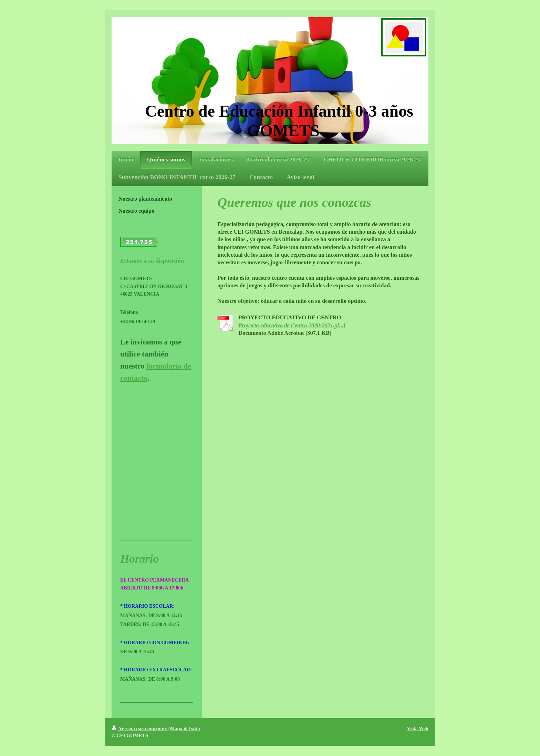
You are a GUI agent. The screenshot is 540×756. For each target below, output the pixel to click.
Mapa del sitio (185, 728)
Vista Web (418, 728)
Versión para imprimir (140, 728)
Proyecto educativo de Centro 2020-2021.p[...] (292, 325)
